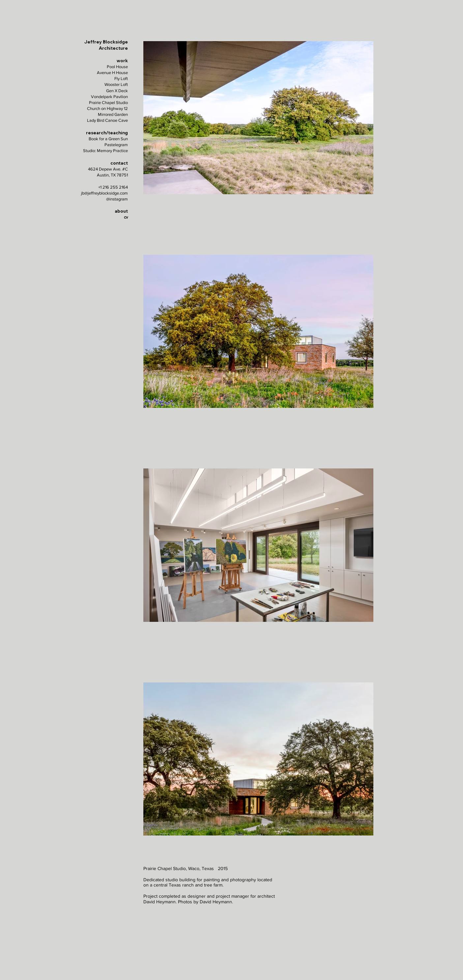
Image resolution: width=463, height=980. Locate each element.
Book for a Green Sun (108, 139)
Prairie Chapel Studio (108, 103)
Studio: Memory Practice (105, 151)
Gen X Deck (117, 91)
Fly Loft (121, 79)
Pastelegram (116, 145)
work (122, 61)
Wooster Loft (116, 84)
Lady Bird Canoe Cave (107, 120)
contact (119, 163)
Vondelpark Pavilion (109, 97)
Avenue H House (112, 73)
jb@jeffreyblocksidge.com (104, 193)
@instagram (117, 199)
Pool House (117, 67)
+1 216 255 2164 (113, 187)
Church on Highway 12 (107, 108)
